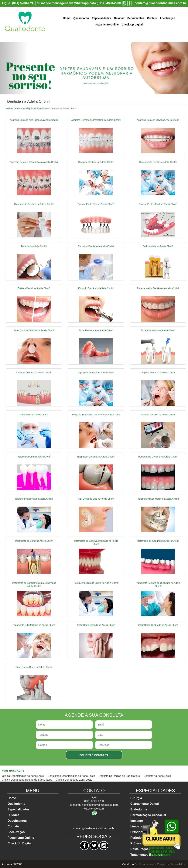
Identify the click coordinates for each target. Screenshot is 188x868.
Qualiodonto (81, 18)
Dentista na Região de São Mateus (31, 109)
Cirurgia (136, 798)
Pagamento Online (107, 25)
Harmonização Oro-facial (148, 815)
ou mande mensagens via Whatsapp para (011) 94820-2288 (79, 3)
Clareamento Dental (145, 804)
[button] (14, 68)
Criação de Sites (167, 864)
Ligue (6, 3)
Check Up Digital (132, 25)
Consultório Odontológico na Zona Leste (71, 776)
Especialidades (101, 18)
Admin (182, 864)
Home (67, 18)
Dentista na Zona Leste (157, 776)
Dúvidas (119, 18)
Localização (167, 18)
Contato (152, 18)
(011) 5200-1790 (23, 3)
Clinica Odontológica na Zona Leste (23, 776)
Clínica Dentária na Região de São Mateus (27, 780)
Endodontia (139, 809)
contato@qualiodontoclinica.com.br (161, 3)
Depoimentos (136, 18)
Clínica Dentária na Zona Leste (74, 780)
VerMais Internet (145, 864)
